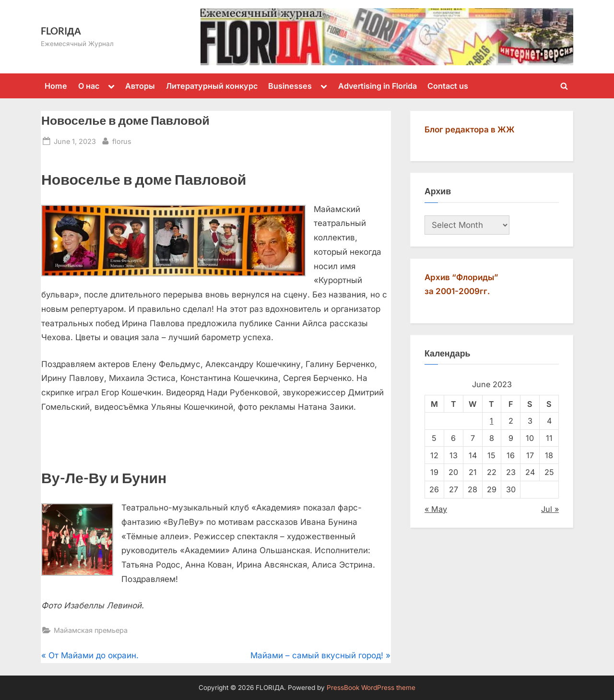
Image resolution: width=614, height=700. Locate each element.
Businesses (290, 86)
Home (56, 86)
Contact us (448, 86)
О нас (89, 86)
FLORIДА (61, 31)
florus (122, 140)
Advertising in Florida (378, 86)
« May (436, 509)
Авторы (140, 86)
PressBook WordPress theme (371, 688)
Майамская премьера (91, 630)
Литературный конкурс (212, 86)
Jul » (550, 509)
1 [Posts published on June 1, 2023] (491, 421)
